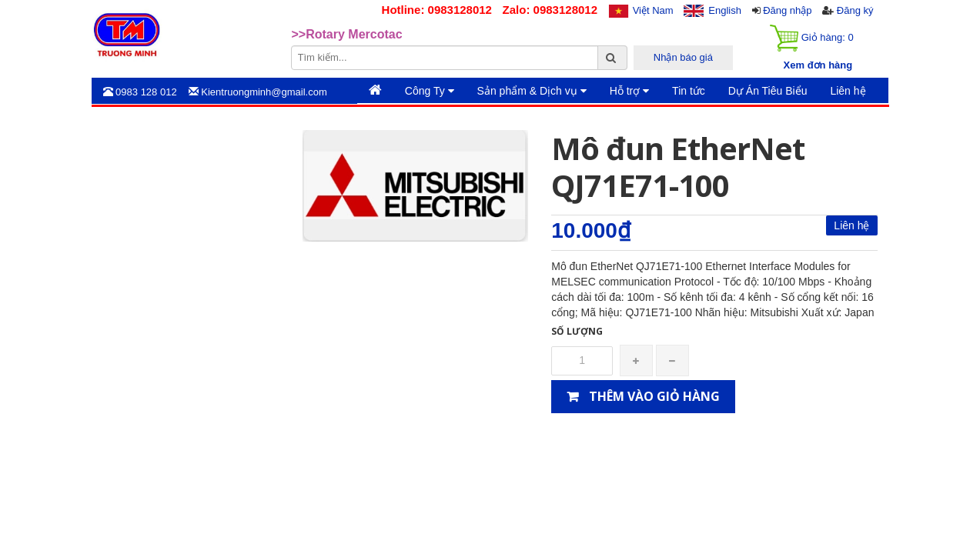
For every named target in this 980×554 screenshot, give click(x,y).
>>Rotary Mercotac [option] (347, 34)
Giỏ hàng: (811, 38)
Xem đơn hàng (818, 65)
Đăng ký (855, 10)
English (725, 10)
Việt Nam (653, 10)
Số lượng (577, 331)
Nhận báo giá (683, 57)
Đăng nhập (787, 10)
